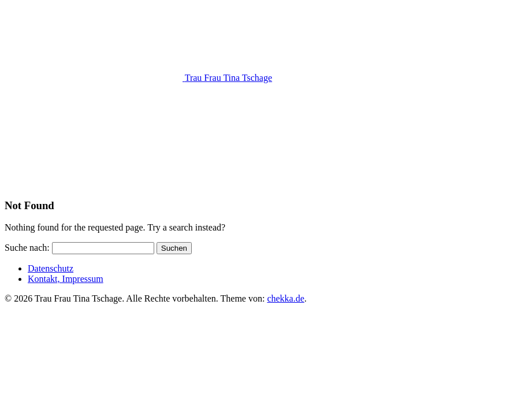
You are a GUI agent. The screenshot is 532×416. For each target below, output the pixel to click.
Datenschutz (51, 268)
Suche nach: (27, 248)
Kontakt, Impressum (66, 279)
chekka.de (285, 298)
